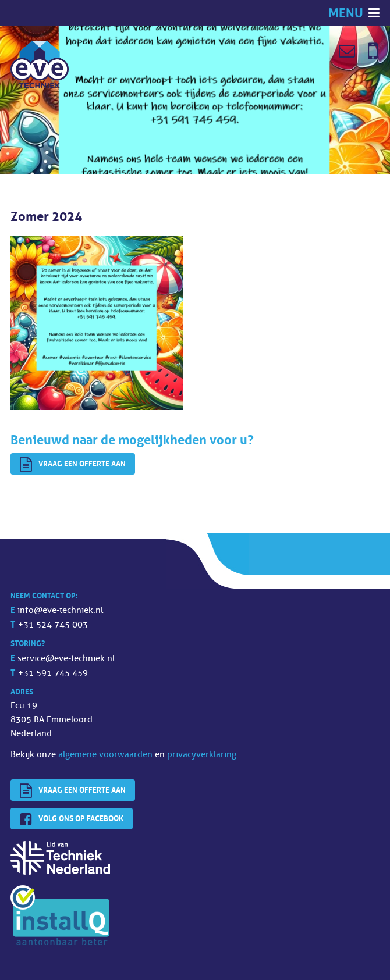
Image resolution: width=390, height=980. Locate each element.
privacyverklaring (203, 755)
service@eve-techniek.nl (66, 659)
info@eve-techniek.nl (60, 610)
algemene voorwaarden (107, 755)
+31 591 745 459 (53, 673)
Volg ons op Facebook (72, 819)
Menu (347, 13)
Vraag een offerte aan (73, 465)
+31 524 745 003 (53, 625)
